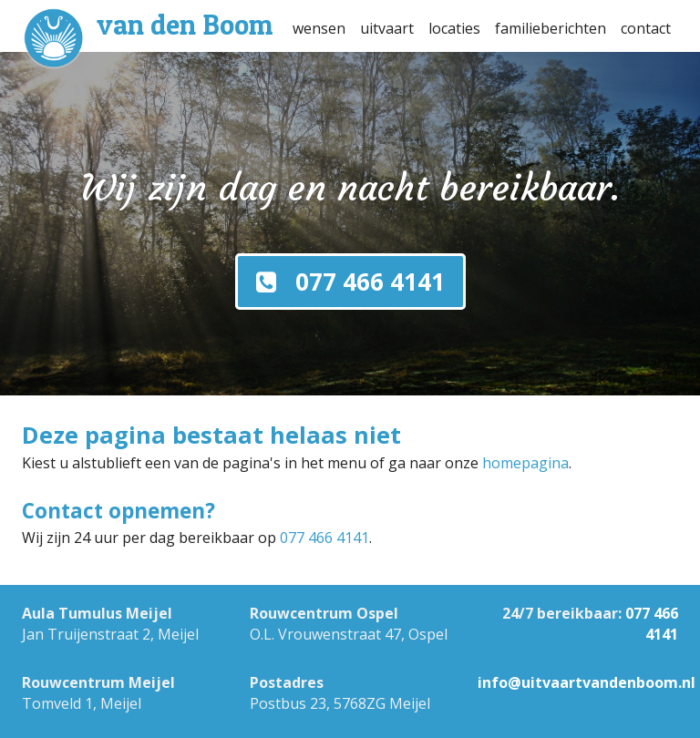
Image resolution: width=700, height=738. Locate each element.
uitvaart (387, 28)
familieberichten (551, 28)
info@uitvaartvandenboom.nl (587, 682)
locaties (454, 28)
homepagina (525, 463)
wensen (319, 28)
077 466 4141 (324, 538)
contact (646, 28)
